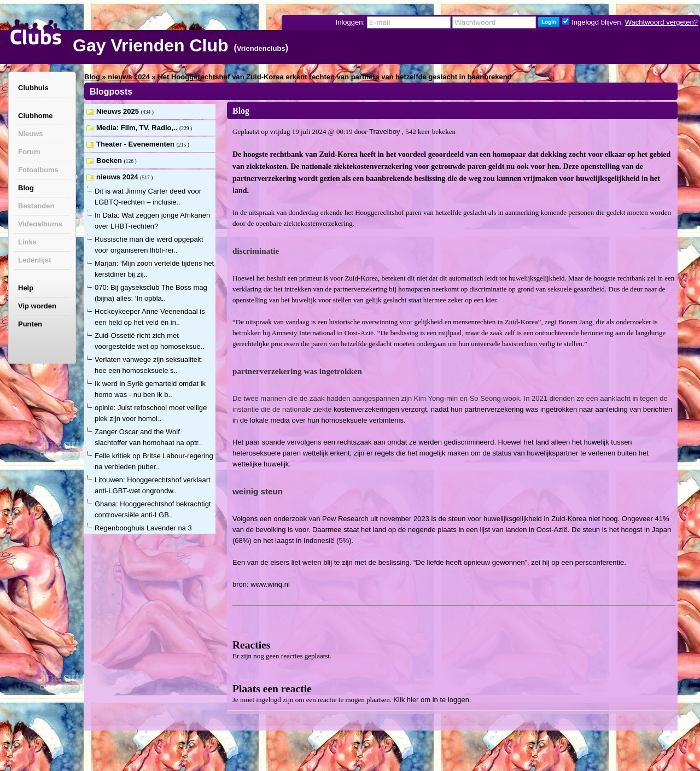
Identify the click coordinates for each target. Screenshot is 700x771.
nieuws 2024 (129, 77)
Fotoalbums (38, 170)
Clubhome (36, 116)
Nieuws (31, 134)
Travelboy (385, 132)
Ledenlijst (35, 260)
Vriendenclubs (261, 48)
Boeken (110, 160)
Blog (26, 188)
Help (26, 288)
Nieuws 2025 (119, 111)
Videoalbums (40, 224)
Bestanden (36, 206)
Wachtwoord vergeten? (661, 22)
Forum (29, 152)
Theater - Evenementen (136, 144)
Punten (30, 324)
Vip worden (37, 306)
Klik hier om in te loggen (431, 700)
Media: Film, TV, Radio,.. (138, 128)
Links (27, 242)
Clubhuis (33, 88)
